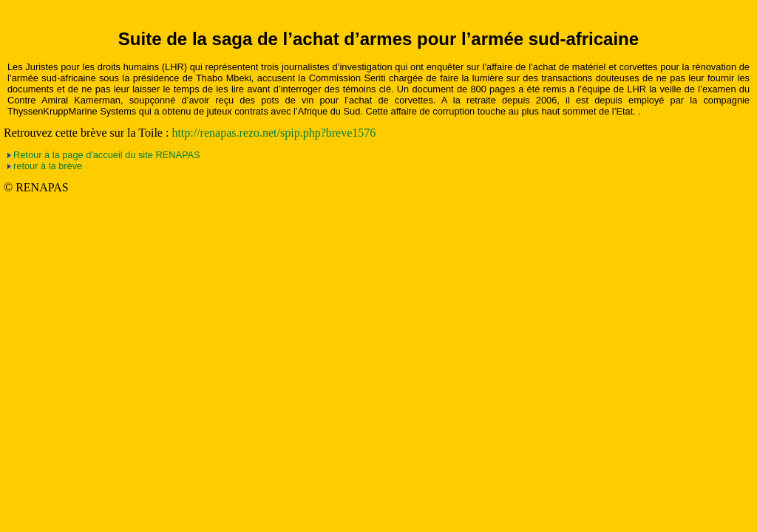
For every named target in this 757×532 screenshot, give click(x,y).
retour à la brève (48, 166)
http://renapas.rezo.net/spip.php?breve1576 (274, 133)
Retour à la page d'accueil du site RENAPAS (107, 155)
